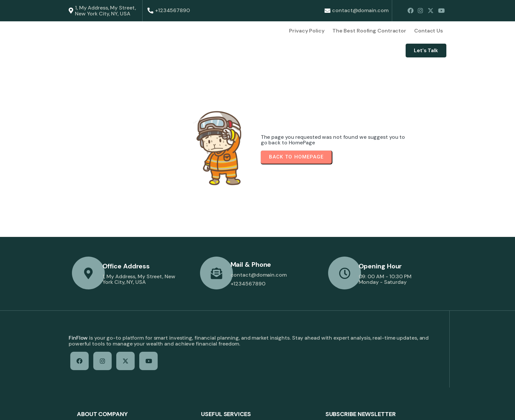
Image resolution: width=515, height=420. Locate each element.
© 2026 (78, 409)
